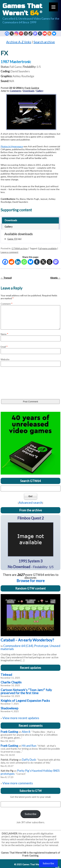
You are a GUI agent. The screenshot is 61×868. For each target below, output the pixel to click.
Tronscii (6, 278)
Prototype (41, 646)
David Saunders (20, 71)
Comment (7, 304)
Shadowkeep (9, 708)
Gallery (40, 91)
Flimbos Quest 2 (31, 518)
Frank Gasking (32, 88)
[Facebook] (5, 262)
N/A (12, 81)
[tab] (30, 220)
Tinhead (6, 675)
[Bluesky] (30, 262)
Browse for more (31, 581)
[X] (43, 262)
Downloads (29, 91)
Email (4, 347)
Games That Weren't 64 (34, 864)
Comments (16, 91)
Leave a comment (10, 252)
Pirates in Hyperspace (12, 146)
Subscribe (31, 814)
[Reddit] (11, 262)
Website (5, 359)
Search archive (44, 42)
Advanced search (30, 503)
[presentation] (14, 384)
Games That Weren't (22, 10)
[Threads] (50, 262)
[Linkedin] (18, 262)
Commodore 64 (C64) (18, 646)
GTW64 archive (20, 248)
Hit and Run (29, 746)
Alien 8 (26, 732)
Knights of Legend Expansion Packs (25, 701)
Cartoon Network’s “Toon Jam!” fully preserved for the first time (26, 691)
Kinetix (55, 278)
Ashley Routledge (23, 76)
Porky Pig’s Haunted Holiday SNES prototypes (30, 772)
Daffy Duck (29, 760)
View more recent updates (21, 718)
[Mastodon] (56, 262)
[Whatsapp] (24, 262)
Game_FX (12, 239)
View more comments (18, 783)
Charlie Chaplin (11, 682)
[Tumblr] (37, 262)
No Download (19, 567)
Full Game (16, 67)
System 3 (35, 561)
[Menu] (53, 7)
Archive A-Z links (19, 42)
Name (4, 334)
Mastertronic (20, 62)
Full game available (47, 248)
